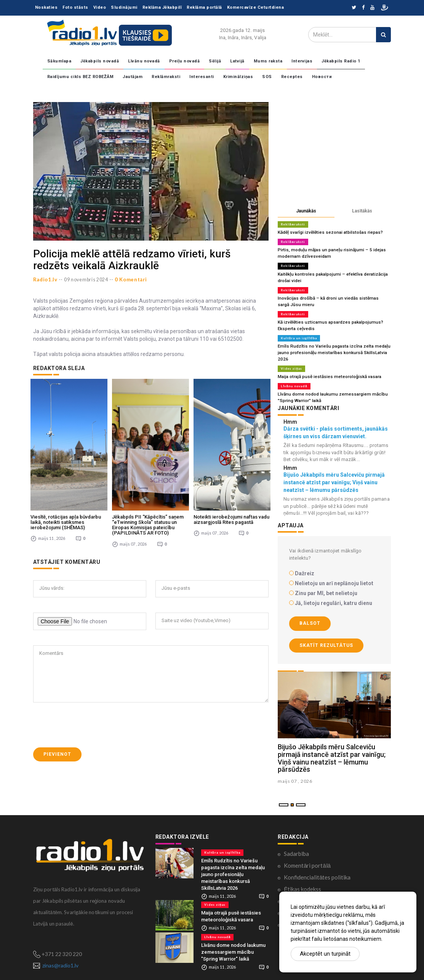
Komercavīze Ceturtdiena (256, 7)
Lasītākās (362, 211)
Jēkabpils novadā (100, 61)
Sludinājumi (124, 7)
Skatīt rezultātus (326, 639)
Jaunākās (306, 211)
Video (100, 7)
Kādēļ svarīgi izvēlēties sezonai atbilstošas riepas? (328, 232)
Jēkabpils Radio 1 (341, 61)
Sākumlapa (59, 61)
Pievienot (57, 699)
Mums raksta (268, 61)
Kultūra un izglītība (299, 334)
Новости (322, 77)
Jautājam (133, 77)
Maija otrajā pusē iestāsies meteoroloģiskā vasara (326, 371)
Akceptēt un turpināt (325, 954)
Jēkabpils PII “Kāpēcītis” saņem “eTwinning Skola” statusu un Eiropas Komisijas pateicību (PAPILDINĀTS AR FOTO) (148, 470)
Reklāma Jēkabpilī (162, 7)
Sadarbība (296, 847)
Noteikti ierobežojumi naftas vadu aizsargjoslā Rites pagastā (231, 465)
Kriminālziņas (238, 77)
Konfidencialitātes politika (317, 871)
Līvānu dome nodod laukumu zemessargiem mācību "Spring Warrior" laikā (233, 946)
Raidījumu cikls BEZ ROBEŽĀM (81, 77)
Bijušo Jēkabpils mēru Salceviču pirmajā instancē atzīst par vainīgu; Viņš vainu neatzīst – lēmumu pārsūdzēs (332, 752)
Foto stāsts (75, 7)
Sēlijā (215, 61)
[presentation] (91, 670)
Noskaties (46, 7)
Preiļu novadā (185, 61)
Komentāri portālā (307, 859)
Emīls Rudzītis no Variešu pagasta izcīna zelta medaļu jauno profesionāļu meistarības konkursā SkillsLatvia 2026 (331, 348)
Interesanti (202, 77)
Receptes (292, 77)
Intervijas (302, 61)
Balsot (310, 617)
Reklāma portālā (204, 7)
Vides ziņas (291, 364)
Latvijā (237, 61)
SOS (267, 77)
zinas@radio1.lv (60, 959)
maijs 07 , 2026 (295, 775)
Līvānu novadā (144, 61)
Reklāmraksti (166, 77)
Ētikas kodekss (302, 883)
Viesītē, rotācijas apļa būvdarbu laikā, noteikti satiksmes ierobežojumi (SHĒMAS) (66, 468)
